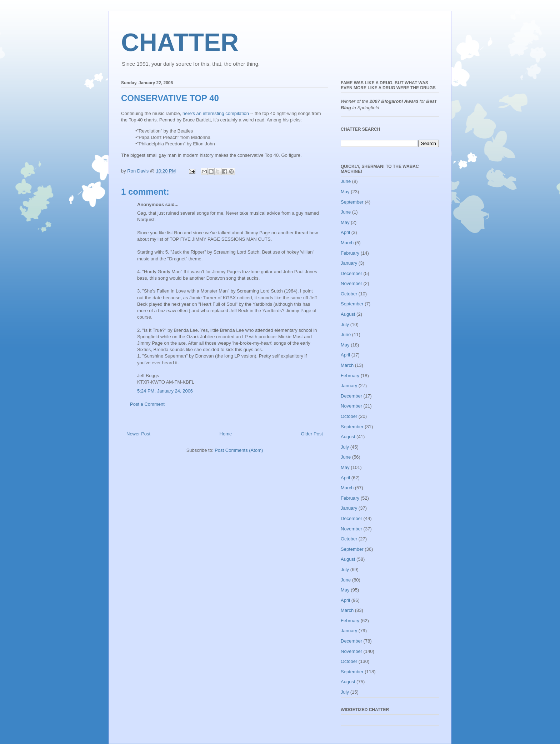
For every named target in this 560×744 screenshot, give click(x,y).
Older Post (312, 434)
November (351, 283)
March (347, 243)
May (345, 192)
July (345, 324)
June (346, 181)
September (352, 202)
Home (226, 434)
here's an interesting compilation (216, 113)
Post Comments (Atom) (239, 450)
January (349, 263)
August (348, 314)
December (351, 273)
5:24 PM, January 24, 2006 (165, 391)
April (345, 232)
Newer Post (138, 434)
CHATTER (180, 43)
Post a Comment (147, 404)
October (349, 294)
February (350, 253)
